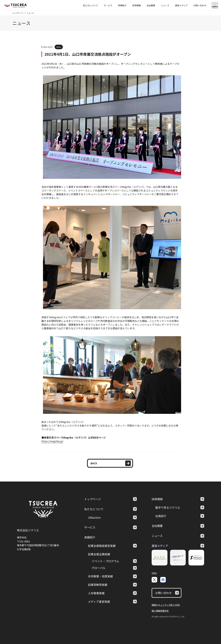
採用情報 (137, 5)
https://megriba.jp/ (52, 441)
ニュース (165, 5)
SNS (154, 573)
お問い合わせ (200, 5)
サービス (108, 5)
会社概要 (151, 5)
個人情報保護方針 (160, 611)
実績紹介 (122, 5)
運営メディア (181, 5)
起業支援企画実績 (99, 554)
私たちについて (91, 5)
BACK (111, 463)
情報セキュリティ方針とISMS (166, 605)
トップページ (18, 13)
